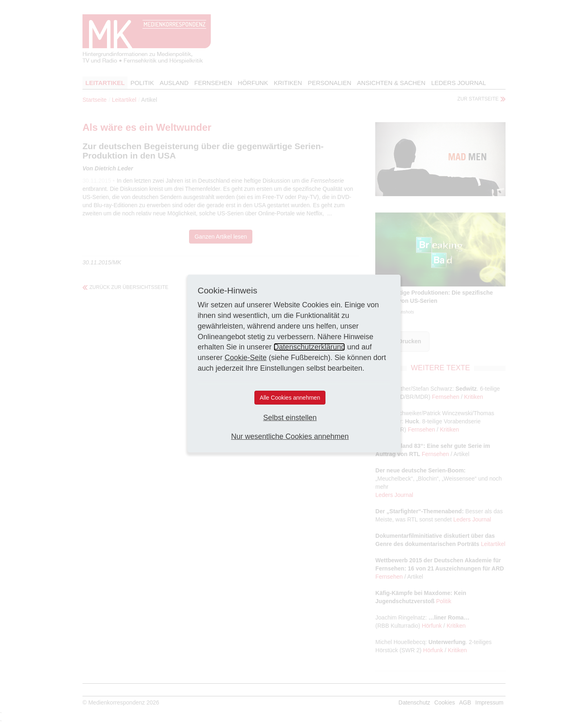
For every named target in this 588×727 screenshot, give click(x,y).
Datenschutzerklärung (309, 347)
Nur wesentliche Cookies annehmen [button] (290, 436)
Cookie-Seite (246, 358)
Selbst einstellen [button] (290, 418)
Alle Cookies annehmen (290, 398)
